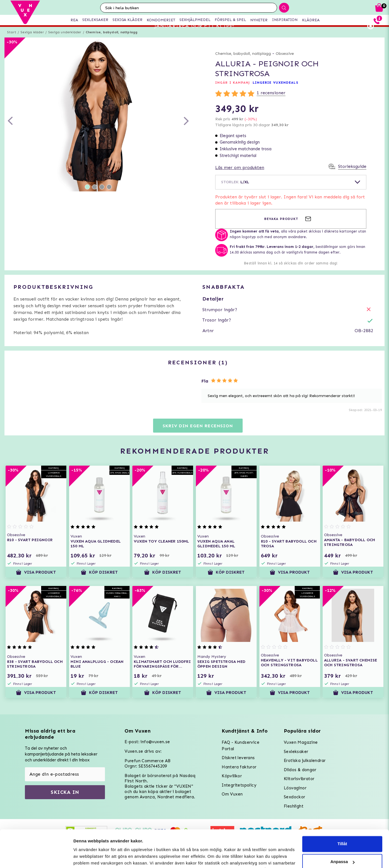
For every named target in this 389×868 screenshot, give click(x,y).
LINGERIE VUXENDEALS (276, 91)
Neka (342, 845)
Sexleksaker (296, 752)
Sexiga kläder (32, 41)
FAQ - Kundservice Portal (241, 746)
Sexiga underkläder (65, 41)
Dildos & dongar (300, 770)
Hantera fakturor (239, 767)
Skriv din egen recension (198, 434)
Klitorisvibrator (299, 779)
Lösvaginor (295, 788)
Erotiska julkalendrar (305, 761)
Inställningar (86, 857)
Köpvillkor (232, 776)
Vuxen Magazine (301, 742)
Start (12, 41)
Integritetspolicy (239, 785)
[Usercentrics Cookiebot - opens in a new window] (36, 857)
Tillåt (342, 809)
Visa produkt (36, 580)
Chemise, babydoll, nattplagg (112, 41)
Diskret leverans (238, 758)
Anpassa (342, 827)
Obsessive (285, 62)
